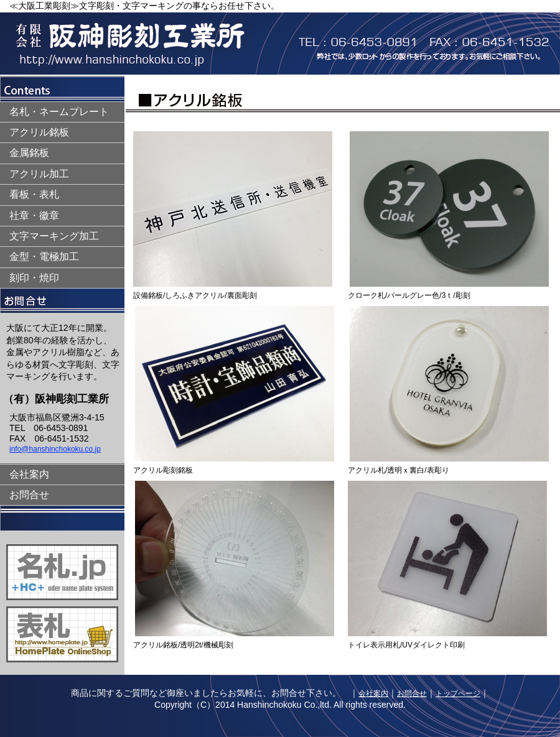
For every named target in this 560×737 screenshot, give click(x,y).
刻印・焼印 (34, 278)
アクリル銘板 (39, 132)
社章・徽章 (34, 216)
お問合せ (29, 495)
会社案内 (29, 474)
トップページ (458, 693)
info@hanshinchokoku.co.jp (55, 449)
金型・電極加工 (44, 257)
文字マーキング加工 (54, 236)
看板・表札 (34, 194)
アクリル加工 (39, 174)
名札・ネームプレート (59, 112)
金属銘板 (29, 153)
